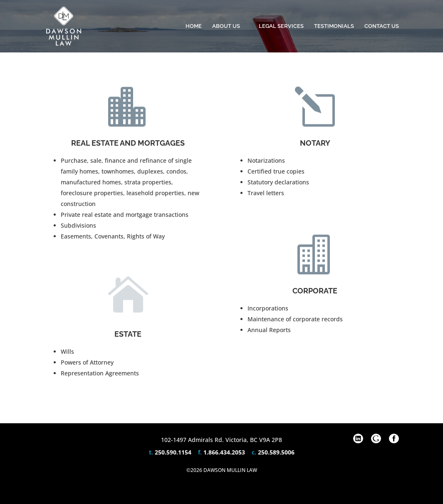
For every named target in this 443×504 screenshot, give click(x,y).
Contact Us (382, 26)
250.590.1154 (173, 452)
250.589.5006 (276, 452)
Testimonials (334, 26)
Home (194, 26)
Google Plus (376, 439)
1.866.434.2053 (224, 452)
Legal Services (281, 26)
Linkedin (358, 439)
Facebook (394, 439)
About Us (226, 26)
